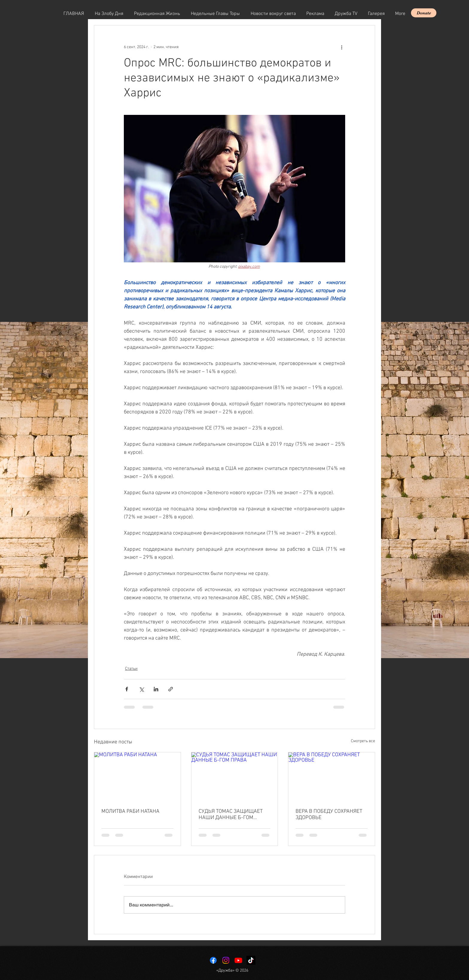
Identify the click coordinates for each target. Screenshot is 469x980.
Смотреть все (363, 741)
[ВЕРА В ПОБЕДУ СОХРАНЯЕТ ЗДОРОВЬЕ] (332, 777)
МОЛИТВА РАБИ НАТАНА (130, 811)
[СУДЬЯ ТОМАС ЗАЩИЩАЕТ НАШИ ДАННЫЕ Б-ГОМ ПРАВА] (235, 777)
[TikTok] (251, 960)
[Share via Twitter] (141, 689)
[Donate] (424, 13)
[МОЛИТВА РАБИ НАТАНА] (137, 777)
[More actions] (342, 47)
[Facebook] (213, 960)
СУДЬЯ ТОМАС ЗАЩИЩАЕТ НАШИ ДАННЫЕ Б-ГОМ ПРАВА (231, 815)
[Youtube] (238, 960)
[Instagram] (226, 960)
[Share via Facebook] (127, 689)
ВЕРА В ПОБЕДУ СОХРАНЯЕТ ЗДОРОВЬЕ (329, 815)
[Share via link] (171, 689)
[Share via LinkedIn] (156, 689)
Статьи (131, 669)
